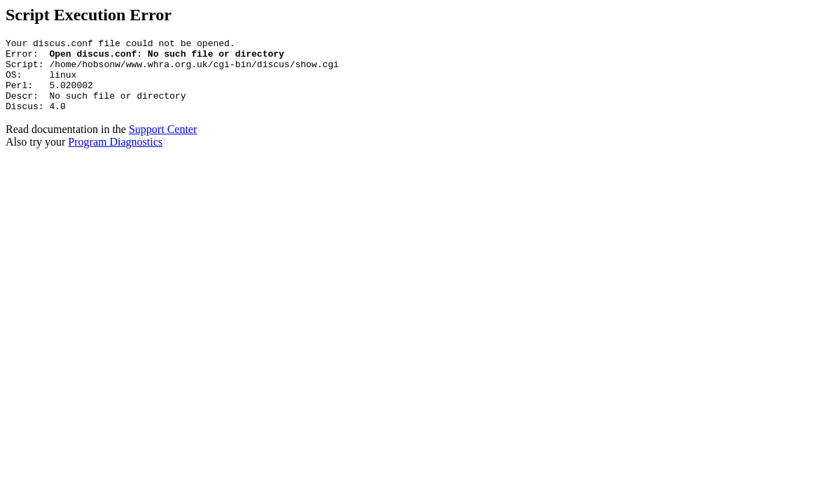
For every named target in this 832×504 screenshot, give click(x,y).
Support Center (163, 144)
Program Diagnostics (115, 156)
